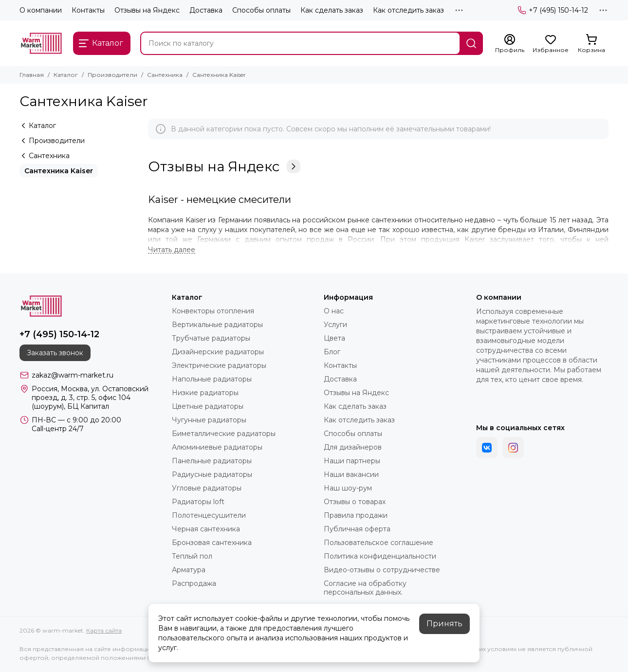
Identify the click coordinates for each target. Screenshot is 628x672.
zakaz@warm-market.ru (73, 375)
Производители (112, 75)
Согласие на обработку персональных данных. (365, 588)
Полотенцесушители (209, 515)
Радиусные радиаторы (212, 474)
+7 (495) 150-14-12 (553, 10)
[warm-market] (41, 43)
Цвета (334, 338)
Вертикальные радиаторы (217, 325)
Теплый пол (192, 556)
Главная (32, 75)
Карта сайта (104, 630)
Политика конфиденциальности (380, 556)
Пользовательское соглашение (379, 543)
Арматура (189, 570)
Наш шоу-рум (348, 488)
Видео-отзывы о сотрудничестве (382, 570)
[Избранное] (551, 44)
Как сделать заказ (332, 10)
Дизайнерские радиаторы (218, 352)
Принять (444, 624)
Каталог (66, 75)
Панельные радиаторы (212, 461)
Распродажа (194, 583)
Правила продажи (356, 515)
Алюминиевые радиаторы (217, 447)
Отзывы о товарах (355, 502)
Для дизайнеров (353, 447)
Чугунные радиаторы (209, 420)
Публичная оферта (357, 529)
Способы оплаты (261, 10)
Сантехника (165, 75)
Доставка (206, 10)
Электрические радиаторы (219, 365)
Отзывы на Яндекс (147, 10)
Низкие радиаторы (205, 393)
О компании (41, 10)
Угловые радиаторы (207, 488)
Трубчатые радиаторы (211, 338)
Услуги (335, 325)
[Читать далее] (172, 250)
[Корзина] (591, 44)
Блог (332, 352)
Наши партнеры (352, 461)
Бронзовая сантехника (212, 543)
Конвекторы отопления (213, 311)
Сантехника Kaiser (59, 171)
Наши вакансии (351, 474)
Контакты (88, 10)
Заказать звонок (55, 353)
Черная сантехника (206, 529)
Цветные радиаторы (208, 406)
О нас (334, 311)
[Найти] (471, 43)
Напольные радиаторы (212, 379)
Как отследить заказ (408, 10)
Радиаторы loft (198, 502)
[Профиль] (510, 44)
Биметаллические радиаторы (224, 434)
